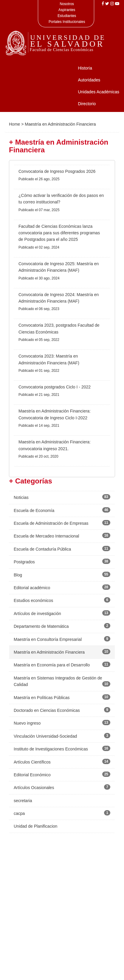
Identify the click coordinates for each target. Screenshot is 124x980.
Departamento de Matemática (41, 626)
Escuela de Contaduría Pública (42, 549)
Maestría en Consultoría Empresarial (48, 639)
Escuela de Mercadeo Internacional (46, 536)
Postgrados (24, 562)
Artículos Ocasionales (34, 788)
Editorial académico (32, 588)
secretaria (23, 801)
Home (14, 124)
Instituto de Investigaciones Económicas (51, 749)
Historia (85, 68)
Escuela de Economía (34, 510)
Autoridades (89, 80)
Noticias (21, 497)
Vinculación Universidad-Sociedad (45, 736)
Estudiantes (67, 16)
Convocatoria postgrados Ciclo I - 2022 (55, 387)
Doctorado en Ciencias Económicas (47, 710)
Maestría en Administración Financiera (49, 652)
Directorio (87, 104)
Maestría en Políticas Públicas (42, 698)
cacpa (19, 813)
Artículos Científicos (32, 762)
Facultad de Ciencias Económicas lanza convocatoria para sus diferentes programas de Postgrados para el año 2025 (59, 233)
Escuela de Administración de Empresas (51, 523)
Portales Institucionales (67, 22)
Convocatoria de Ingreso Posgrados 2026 (57, 171)
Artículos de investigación (37, 614)
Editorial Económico (32, 775)
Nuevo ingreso (27, 723)
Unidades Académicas (99, 92)
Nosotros (67, 4)
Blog (18, 575)
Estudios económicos (33, 600)
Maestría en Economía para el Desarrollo (52, 665)
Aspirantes (67, 10)
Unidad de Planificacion (35, 826)
